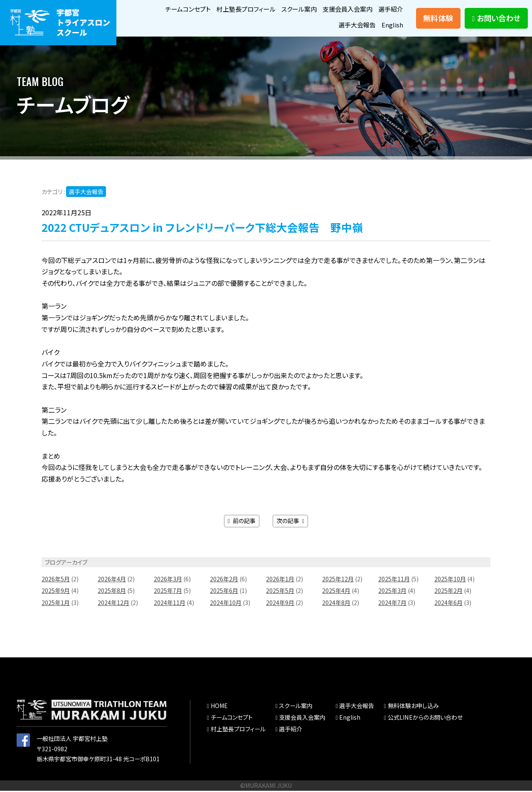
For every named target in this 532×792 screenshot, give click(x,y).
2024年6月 (448, 604)
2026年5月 (56, 580)
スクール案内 (293, 9)
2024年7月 (392, 604)
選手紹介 (390, 9)
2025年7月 (168, 592)
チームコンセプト (175, 9)
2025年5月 (280, 592)
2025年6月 (224, 592)
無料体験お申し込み (413, 707)
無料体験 (438, 19)
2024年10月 (226, 604)
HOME (219, 707)
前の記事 (242, 522)
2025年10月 (450, 580)
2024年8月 (336, 604)
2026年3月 (168, 580)
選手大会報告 (355, 25)
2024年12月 (113, 604)
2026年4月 (112, 580)
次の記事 (290, 522)
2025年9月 (56, 592)
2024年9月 (280, 604)
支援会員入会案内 (344, 9)
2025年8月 (112, 592)
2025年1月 (56, 604)
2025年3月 (392, 592)
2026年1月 (280, 580)
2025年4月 (336, 592)
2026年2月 (224, 580)
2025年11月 (394, 580)
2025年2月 (448, 592)
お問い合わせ (496, 19)
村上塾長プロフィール (237, 9)
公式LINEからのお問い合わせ (425, 719)
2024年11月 (170, 604)
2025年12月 (338, 580)
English (392, 25)
